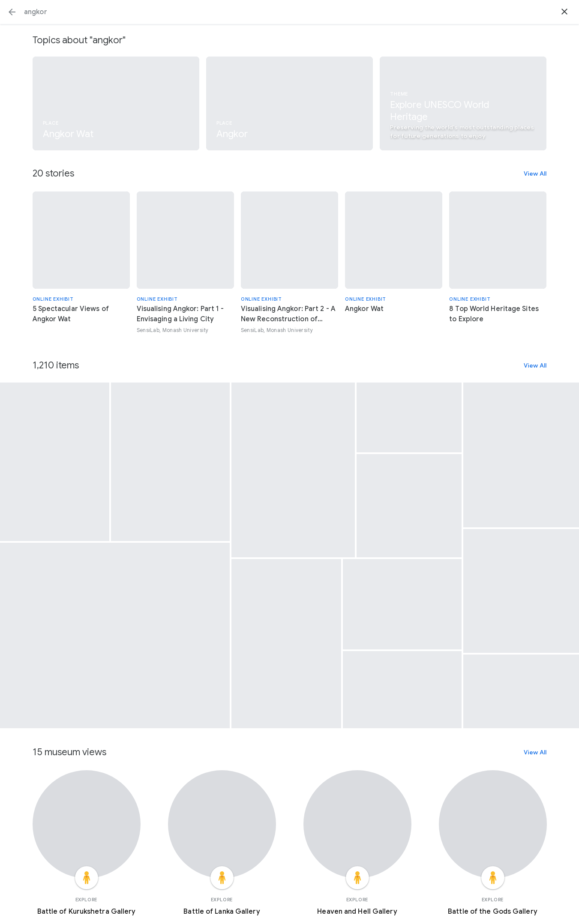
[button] (12, 12)
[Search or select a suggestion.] (289, 12)
